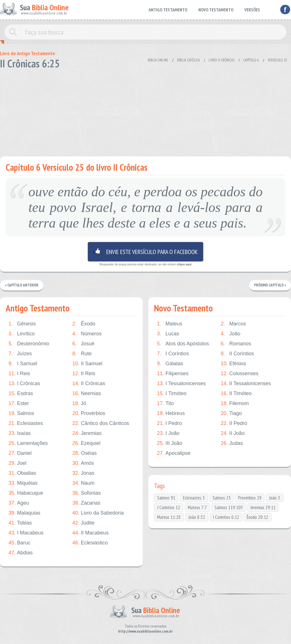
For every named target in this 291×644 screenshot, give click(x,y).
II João (233, 433)
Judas (232, 443)
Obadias (22, 473)
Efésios (233, 364)
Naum (83, 483)
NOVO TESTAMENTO (216, 10)
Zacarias (86, 503)
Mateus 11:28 (169, 517)
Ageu (19, 503)
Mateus (170, 324)
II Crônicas (89, 384)
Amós (83, 463)
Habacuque (26, 493)
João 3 (275, 498)
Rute (82, 354)
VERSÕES (252, 10)
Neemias (87, 394)
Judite (83, 523)
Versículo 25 (277, 60)
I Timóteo (172, 394)
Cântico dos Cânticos (101, 423)
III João (170, 443)
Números (87, 334)
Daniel (20, 453)
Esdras (21, 394)
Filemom (235, 403)
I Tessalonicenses (181, 384)
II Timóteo (236, 394)
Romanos (236, 344)
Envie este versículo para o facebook (145, 252)
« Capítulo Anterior (22, 285)
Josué (83, 344)
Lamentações (28, 443)
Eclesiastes (26, 423)
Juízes (20, 354)
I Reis (19, 374)
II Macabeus (90, 533)
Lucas (168, 334)
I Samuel (23, 364)
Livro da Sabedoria (98, 513)
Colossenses (240, 374)
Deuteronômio (29, 344)
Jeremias (87, 433)
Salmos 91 (166, 498)
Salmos (21, 413)
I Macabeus (26, 533)
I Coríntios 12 (169, 507)
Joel (17, 463)
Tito (165, 403)
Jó (79, 403)
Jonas (83, 473)
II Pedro (234, 423)
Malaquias (24, 513)
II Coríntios (237, 354)
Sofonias (86, 493)
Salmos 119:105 (229, 507)
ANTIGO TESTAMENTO (168, 10)
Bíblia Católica (188, 60)
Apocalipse (174, 453)
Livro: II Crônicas (222, 60)
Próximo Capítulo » (270, 285)
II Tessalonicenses (246, 384)
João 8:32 (197, 517)
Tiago (231, 413)
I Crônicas (24, 384)
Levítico (22, 334)
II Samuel (87, 364)
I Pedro (169, 423)
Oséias (84, 453)
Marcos (233, 324)
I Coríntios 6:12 (226, 517)
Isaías (20, 433)
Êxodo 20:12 (257, 517)
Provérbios (89, 413)
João (231, 334)
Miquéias (23, 483)
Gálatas (170, 364)
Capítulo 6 (251, 60)
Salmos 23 (222, 498)
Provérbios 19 (250, 498)
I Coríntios (173, 354)
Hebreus (171, 413)
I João (168, 433)
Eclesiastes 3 (194, 498)
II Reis (84, 374)
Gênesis (22, 324)
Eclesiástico (90, 543)
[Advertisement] (145, 111)
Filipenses (173, 374)
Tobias (20, 523)
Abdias (21, 553)
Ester (19, 403)
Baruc (19, 543)
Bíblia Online (158, 60)
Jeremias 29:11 (263, 507)
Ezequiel (86, 443)
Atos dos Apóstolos (183, 344)
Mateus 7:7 (197, 507)
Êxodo (84, 324)
